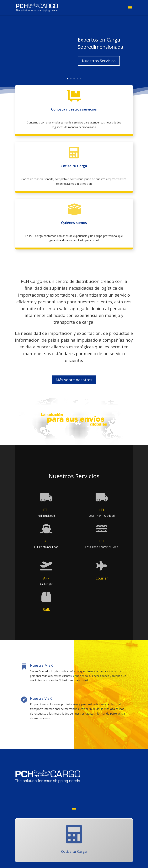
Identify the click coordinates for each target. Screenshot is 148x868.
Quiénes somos (74, 223)
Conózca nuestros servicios (74, 109)
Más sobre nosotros (74, 380)
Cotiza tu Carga (74, 166)
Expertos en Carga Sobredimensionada (100, 43)
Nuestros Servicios (99, 61)
